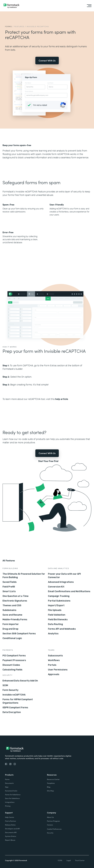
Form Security (10, 690)
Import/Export (56, 605)
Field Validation (57, 615)
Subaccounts (55, 656)
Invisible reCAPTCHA (14, 695)
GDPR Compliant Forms (15, 708)
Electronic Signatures (15, 601)
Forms (8, 27)
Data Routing (55, 624)
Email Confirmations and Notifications (69, 591)
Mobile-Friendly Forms (15, 619)
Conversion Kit (56, 587)
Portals (52, 665)
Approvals (54, 674)
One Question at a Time (16, 596)
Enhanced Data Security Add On (20, 681)
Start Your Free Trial (48, 461)
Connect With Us (47, 60)
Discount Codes (11, 665)
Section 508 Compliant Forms (19, 634)
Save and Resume (12, 615)
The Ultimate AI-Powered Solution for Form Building (24, 576)
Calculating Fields (12, 670)
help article (61, 399)
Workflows (54, 660)
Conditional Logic (12, 638)
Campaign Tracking (59, 596)
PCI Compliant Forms (14, 656)
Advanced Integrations (61, 582)
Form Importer (11, 624)
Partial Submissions (59, 601)
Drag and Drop (10, 629)
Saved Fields (10, 582)
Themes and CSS (12, 605)
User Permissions (58, 670)
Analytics (53, 634)
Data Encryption (12, 712)
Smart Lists (9, 591)
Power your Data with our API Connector (64, 576)
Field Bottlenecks (58, 619)
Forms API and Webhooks (62, 629)
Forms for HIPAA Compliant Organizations (18, 701)
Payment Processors (14, 660)
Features (19, 27)
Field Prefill (9, 587)
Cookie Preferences (54, 829)
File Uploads (55, 610)
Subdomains (9, 610)
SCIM (5, 685)
